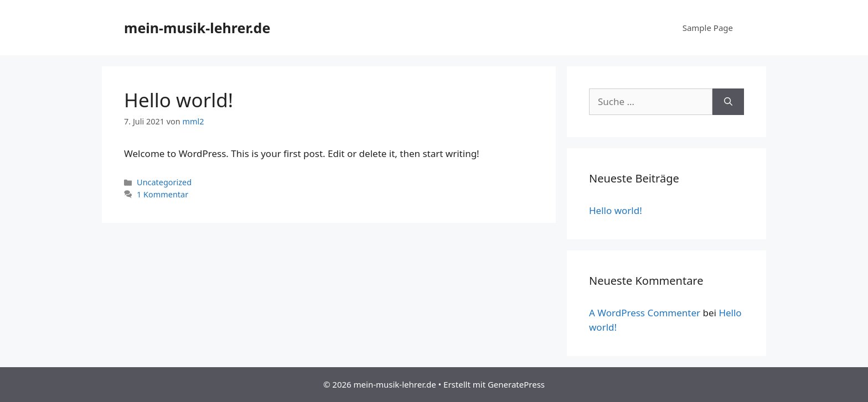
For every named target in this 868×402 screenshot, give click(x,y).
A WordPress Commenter (645, 313)
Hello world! (179, 100)
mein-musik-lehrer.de (197, 28)
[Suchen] (728, 102)
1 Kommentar (162, 194)
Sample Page (708, 28)
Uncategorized (164, 182)
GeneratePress (516, 384)
